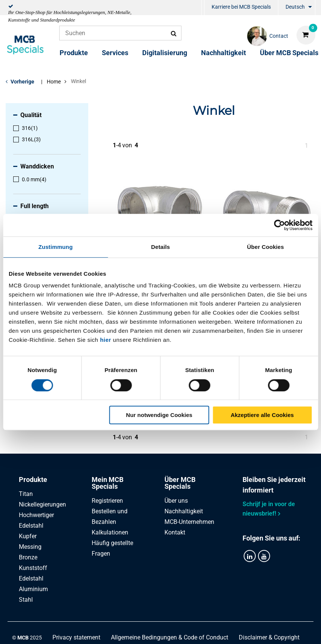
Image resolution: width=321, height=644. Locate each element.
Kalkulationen (110, 532)
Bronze (28, 557)
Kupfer (28, 536)
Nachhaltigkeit (223, 53)
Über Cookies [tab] (266, 247)
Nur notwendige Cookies (159, 415)
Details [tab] (161, 247)
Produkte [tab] (33, 480)
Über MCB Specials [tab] (180, 483)
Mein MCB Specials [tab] (108, 483)
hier (106, 340)
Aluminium (33, 589)
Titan (26, 494)
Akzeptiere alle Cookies (262, 415)
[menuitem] (203, 8)
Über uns (176, 501)
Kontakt (175, 532)
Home (54, 82)
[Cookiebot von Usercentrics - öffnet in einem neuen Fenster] (279, 225)
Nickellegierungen (42, 504)
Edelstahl (31, 578)
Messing (30, 547)
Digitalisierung (165, 53)
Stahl (26, 600)
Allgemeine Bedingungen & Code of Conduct (170, 637)
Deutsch (295, 7)
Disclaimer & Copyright (269, 637)
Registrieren (107, 501)
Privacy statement (76, 637)
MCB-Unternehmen (189, 522)
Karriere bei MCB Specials (241, 7)
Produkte (74, 53)
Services (115, 53)
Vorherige (22, 82)
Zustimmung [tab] (56, 247)
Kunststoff (33, 568)
